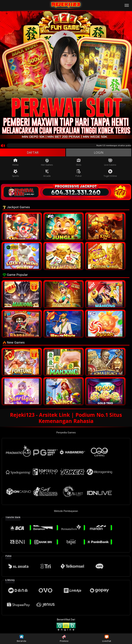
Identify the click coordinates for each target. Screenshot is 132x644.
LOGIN (99, 152)
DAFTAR (33, 152)
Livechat (107, 639)
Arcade (47, 173)
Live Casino (110, 162)
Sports (16, 173)
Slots (79, 162)
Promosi (64, 639)
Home (15, 162)
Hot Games (47, 162)
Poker (79, 173)
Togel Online (110, 173)
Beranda (21, 639)
